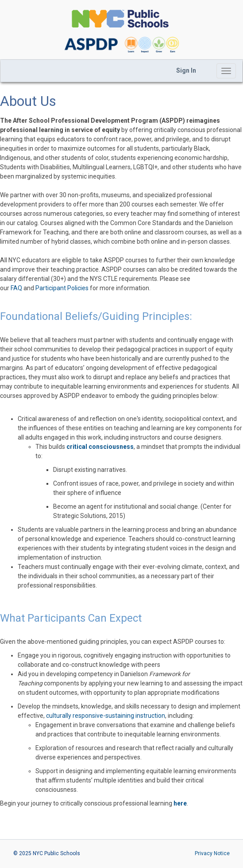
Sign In (186, 70)
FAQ (16, 288)
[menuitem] (186, 71)
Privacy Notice (212, 853)
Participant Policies (62, 288)
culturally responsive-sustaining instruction (106, 716)
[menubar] (186, 71)
